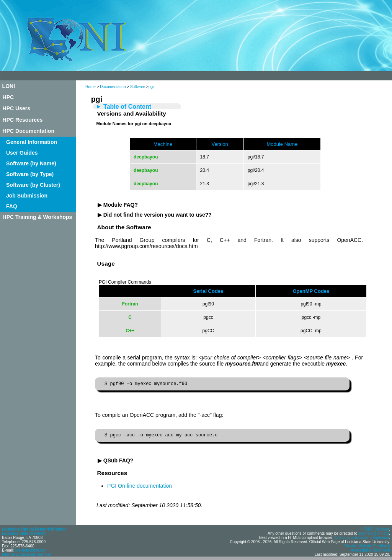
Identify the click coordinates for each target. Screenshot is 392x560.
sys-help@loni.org (30, 553)
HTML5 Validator (375, 531)
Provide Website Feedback (367, 548)
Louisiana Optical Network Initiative (34, 531)
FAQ (12, 206)
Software (138, 87)
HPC (8, 97)
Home (91, 87)
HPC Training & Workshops (38, 217)
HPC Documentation (29, 131)
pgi (151, 87)
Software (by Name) (31, 163)
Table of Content (127, 107)
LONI (9, 86)
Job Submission (27, 196)
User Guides (22, 153)
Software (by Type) (30, 174)
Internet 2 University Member (26, 557)
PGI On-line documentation (140, 488)
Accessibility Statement (370, 553)
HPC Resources (23, 120)
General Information (32, 142)
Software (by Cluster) (33, 185)
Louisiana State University (24, 536)
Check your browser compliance (362, 540)
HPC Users (16, 108)
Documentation (113, 87)
